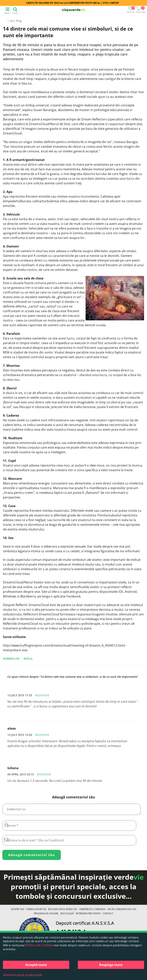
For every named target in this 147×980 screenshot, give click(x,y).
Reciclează (67, 915)
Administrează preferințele (23, 975)
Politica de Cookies (39, 945)
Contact (108, 915)
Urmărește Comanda (92, 911)
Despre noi (18, 911)
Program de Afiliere (46, 915)
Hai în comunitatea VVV (122, 911)
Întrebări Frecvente (88, 915)
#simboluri (11, 659)
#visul (28, 659)
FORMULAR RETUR (36, 911)
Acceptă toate (36, 965)
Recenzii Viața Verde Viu (63, 911)
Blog (19, 21)
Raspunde (42, 695)
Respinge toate (111, 965)
